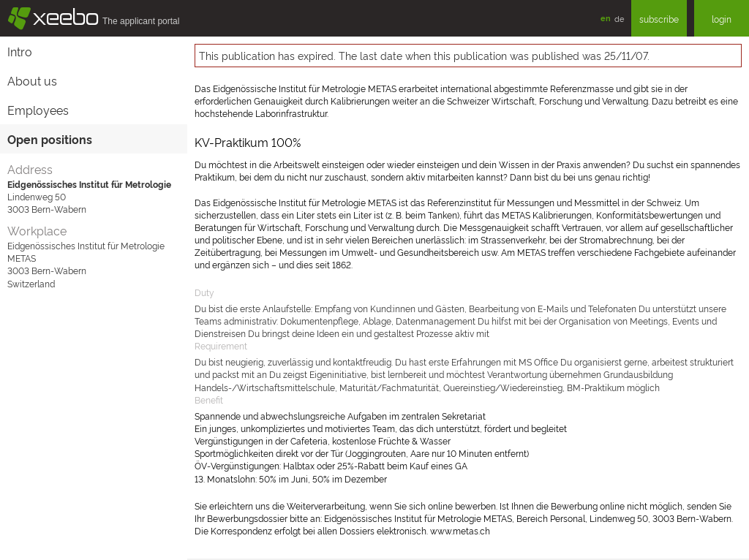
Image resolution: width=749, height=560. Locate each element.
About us (32, 80)
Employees (38, 110)
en (606, 18)
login (722, 19)
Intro (20, 51)
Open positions (50, 139)
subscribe (659, 19)
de (619, 18)
